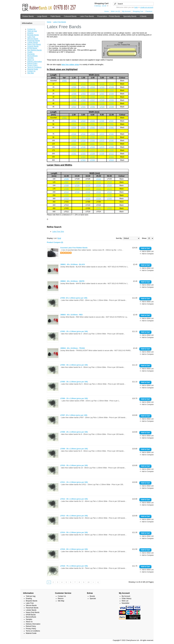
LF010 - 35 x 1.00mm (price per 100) (74, 465)
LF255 (109, 195)
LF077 (102, 144)
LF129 (88, 182)
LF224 (99, 192)
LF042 (93, 87)
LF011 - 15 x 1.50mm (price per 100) (74, 482)
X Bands (143, 16)
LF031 (83, 127)
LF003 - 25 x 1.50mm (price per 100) (74, 331)
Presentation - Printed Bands (109, 16)
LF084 (111, 137)
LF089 (111, 147)
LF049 (102, 100)
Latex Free (31, 37)
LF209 (102, 154)
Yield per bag (32, 31)
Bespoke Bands (33, 35)
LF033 (83, 137)
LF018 (74, 134)
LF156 (111, 87)
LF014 (74, 124)
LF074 (102, 137)
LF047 (102, 94)
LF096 (102, 121)
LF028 (102, 103)
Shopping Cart (138, 11)
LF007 (74, 90)
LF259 (88, 195)
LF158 (77, 185)
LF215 (109, 192)
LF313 (111, 160)
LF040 (83, 103)
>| (98, 582)
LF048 (102, 97)
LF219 (88, 192)
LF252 (111, 157)
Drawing (30, 33)
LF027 (93, 100)
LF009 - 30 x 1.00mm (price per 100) (74, 449)
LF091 (93, 107)
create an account (147, 7)
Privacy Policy (32, 65)
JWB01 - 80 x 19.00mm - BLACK (73, 264)
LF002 (83, 90)
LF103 (102, 84)
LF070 (93, 150)
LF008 (74, 94)
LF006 (74, 87)
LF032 (83, 134)
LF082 (111, 127)
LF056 (111, 100)
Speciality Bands (130, 16)
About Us (31, 60)
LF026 (93, 94)
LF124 (99, 182)
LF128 (77, 182)
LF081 (111, 124)
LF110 (99, 189)
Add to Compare (148, 254)
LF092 (102, 90)
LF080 (102, 150)
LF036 (83, 144)
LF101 (74, 84)
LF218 (77, 192)
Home (107, 11)
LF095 (111, 97)
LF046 (111, 107)
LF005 (83, 100)
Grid (59, 238)
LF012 (74, 103)
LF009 (74, 97)
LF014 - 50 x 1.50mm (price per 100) (74, 532)
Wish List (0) (115, 11)
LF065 (93, 141)
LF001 (64, 81)
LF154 (99, 185)
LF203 (83, 154)
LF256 (93, 157)
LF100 (88, 189)
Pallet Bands (56, 16)
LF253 (83, 157)
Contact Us (31, 29)
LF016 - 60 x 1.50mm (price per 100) (74, 549)
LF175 (109, 189)
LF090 (111, 150)
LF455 (109, 208)
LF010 (74, 100)
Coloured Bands (70, 16)
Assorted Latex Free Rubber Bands (74, 248)
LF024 (74, 147)
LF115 (83, 84)
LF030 (83, 124)
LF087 (111, 144)
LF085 (111, 141)
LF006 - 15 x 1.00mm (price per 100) (74, 398)
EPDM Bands (32, 48)
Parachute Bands (34, 41)
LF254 (99, 195)
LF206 (93, 154)
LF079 (102, 147)
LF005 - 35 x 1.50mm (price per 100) (74, 382)
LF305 (109, 199)
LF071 (102, 124)
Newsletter (126, 603)
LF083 (111, 134)
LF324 (99, 199)
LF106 (111, 84)
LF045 (93, 103)
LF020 (74, 141)
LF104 (99, 179)
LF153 (102, 87)
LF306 (93, 160)
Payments (31, 54)
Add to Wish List (148, 251)
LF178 (77, 189)
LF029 (102, 107)
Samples (31, 58)
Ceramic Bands (33, 46)
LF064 (93, 137)
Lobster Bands (33, 42)
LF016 (74, 127)
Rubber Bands (28, 16)
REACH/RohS (32, 56)
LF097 (111, 121)
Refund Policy (32, 63)
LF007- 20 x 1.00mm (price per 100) (74, 415)
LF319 (88, 199)
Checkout (149, 11)
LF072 (102, 127)
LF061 (93, 124)
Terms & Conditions (34, 67)
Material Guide (33, 69)
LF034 (83, 141)
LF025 (74, 150)
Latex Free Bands (87, 16)
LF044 (93, 97)
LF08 (66, 179)
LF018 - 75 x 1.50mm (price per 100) (74, 566)
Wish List (125, 601)
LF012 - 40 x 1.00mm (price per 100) (74, 499)
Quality (30, 52)
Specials (93, 599)
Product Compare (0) (55, 242)
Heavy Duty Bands (34, 44)
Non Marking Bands (34, 50)
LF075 (102, 141)
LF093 (111, 90)
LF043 (93, 90)
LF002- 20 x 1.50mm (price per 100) (74, 298)
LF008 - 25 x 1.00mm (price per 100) (74, 432)
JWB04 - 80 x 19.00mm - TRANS (73, 348)
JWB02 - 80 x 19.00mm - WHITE (72, 281)
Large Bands (42, 16)
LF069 (93, 147)
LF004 (83, 97)
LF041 (83, 107)
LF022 (74, 144)
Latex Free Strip (58, 232)
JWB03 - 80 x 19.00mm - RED (71, 315)
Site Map (31, 73)
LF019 (74, 137)
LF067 (93, 144)
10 (88, 582)
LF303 (83, 160)
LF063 (93, 134)
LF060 (111, 103)
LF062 (93, 127)
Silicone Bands (33, 39)
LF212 (111, 154)
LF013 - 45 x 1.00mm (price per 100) (74, 516)
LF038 (83, 147)
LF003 (83, 94)
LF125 (109, 182)
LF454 (99, 208)
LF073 (102, 134)
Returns (61, 599)
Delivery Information (35, 62)
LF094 (111, 94)
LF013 (74, 107)
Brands (92, 596)
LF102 (93, 84)
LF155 (109, 185)
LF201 (74, 154)
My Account (126, 11)
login (136, 7)
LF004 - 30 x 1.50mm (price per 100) (74, 365)
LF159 (88, 185)
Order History (126, 599)
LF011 (83, 87)
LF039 (83, 150)
